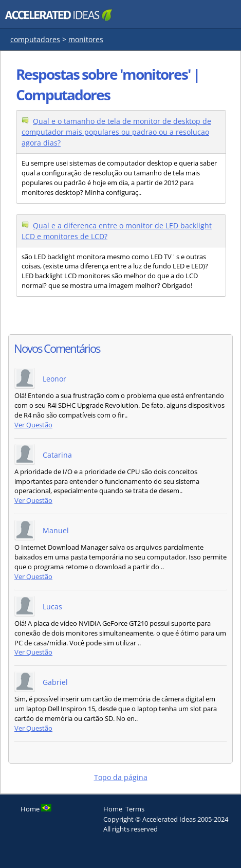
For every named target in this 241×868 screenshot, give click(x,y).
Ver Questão (33, 425)
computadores (35, 39)
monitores (86, 39)
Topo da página (121, 777)
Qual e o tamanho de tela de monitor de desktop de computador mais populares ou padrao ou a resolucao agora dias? (116, 132)
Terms (135, 809)
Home (113, 809)
